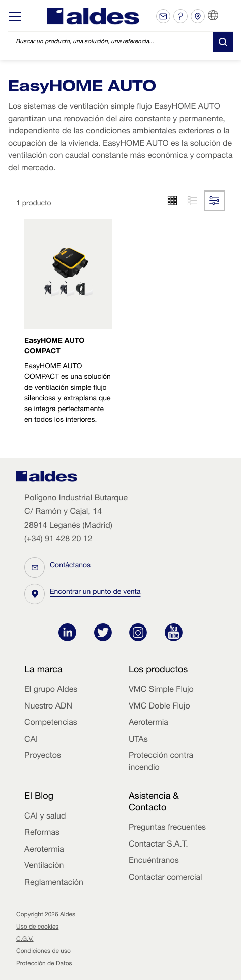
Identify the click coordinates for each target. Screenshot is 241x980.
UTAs (138, 740)
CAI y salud (45, 817)
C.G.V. (25, 940)
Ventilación (44, 866)
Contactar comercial (165, 878)
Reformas (42, 833)
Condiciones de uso (43, 952)
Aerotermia (148, 723)
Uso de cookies (37, 928)
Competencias (51, 723)
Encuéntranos (154, 861)
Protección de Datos (44, 964)
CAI (31, 740)
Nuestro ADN (48, 707)
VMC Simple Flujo (161, 690)
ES (226, 16)
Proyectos (43, 756)
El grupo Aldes (51, 690)
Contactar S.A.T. (158, 845)
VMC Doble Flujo (159, 707)
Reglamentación (54, 883)
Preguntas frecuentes (167, 828)
